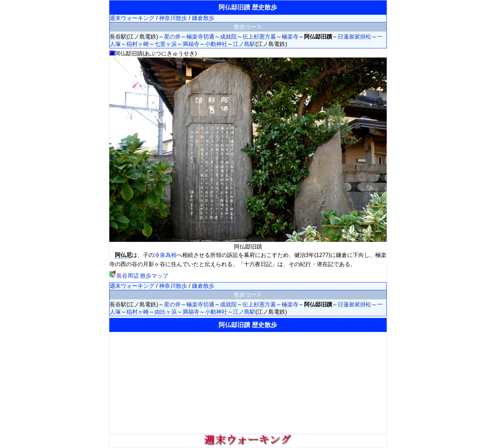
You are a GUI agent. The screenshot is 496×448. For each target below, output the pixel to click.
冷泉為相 (165, 255)
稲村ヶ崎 (138, 44)
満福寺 (191, 44)
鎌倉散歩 (203, 18)
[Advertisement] (248, 383)
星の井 (172, 37)
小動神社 (216, 44)
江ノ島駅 (244, 44)
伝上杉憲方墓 (259, 37)
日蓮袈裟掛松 (354, 37)
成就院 (228, 37)
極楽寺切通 (200, 37)
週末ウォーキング (132, 18)
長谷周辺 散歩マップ (139, 276)
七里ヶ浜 (166, 44)
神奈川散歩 (173, 18)
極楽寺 (290, 37)
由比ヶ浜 (166, 312)
